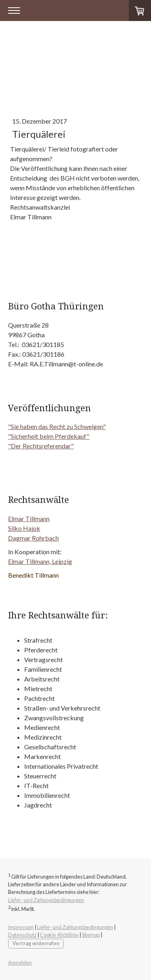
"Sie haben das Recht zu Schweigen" (57, 426)
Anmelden (20, 963)
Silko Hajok (24, 528)
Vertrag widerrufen (36, 943)
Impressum (21, 927)
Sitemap (91, 935)
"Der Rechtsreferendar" (41, 446)
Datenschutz (22, 935)
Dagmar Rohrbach (33, 538)
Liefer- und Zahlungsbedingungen (46, 900)
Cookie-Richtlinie (59, 935)
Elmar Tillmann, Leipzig (40, 561)
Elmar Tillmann (29, 518)
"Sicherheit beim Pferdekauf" (49, 436)
